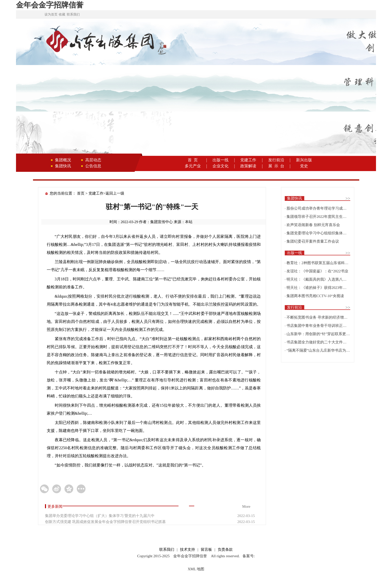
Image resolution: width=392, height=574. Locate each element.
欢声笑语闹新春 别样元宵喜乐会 (313, 225)
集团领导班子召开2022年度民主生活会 (318, 217)
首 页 (193, 160)
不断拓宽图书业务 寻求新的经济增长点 (319, 317)
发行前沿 (276, 160)
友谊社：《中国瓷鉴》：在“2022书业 (317, 271)
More (246, 506)
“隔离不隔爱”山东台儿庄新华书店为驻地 (320, 350)
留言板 (206, 549)
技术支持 (187, 549)
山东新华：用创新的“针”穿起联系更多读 (320, 334)
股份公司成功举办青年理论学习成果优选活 (322, 208)
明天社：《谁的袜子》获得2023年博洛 (318, 288)
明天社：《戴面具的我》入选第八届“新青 (321, 279)
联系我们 (73, 14)
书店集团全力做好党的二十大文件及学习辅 (322, 342)
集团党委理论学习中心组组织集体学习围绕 (322, 233)
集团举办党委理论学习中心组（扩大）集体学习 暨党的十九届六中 (100, 516)
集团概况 (63, 160)
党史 (304, 166)
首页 (81, 193)
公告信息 (93, 166)
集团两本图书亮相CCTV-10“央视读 (315, 296)
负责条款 (225, 549)
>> (348, 198)
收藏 (62, 14)
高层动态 (93, 160)
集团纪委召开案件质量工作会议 (313, 241)
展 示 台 (276, 166)
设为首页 (51, 14)
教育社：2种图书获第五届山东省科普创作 (321, 263)
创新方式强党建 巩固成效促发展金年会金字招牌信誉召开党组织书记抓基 (105, 522)
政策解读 (248, 166)
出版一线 (220, 160)
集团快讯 (63, 166)
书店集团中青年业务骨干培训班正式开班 (320, 326)
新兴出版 (304, 160)
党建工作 (248, 160)
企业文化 (220, 166)
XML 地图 (196, 569)
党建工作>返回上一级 (106, 193)
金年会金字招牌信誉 (50, 5)
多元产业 (193, 166)
